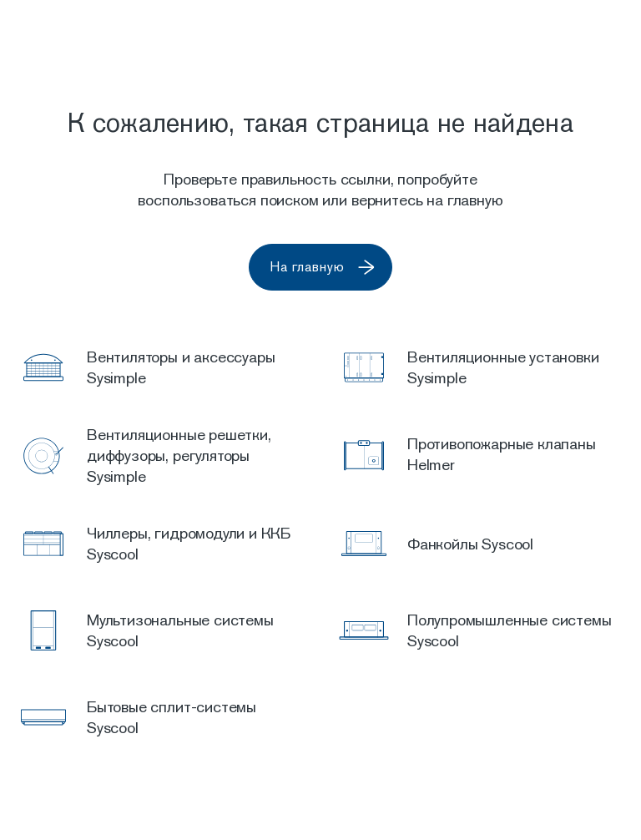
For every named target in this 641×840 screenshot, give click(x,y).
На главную (328, 267)
